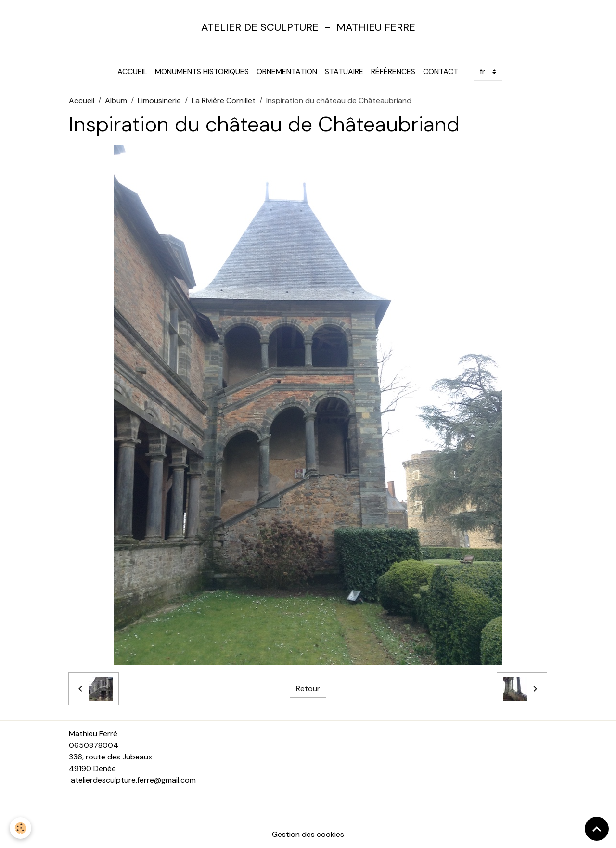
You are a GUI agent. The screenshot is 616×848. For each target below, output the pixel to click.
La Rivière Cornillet (224, 100)
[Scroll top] (597, 829)
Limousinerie (159, 100)
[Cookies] (20, 828)
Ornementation (287, 71)
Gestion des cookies (308, 834)
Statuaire (344, 71)
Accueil (132, 71)
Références (393, 71)
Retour (308, 688)
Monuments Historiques (202, 71)
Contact (441, 71)
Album (116, 100)
